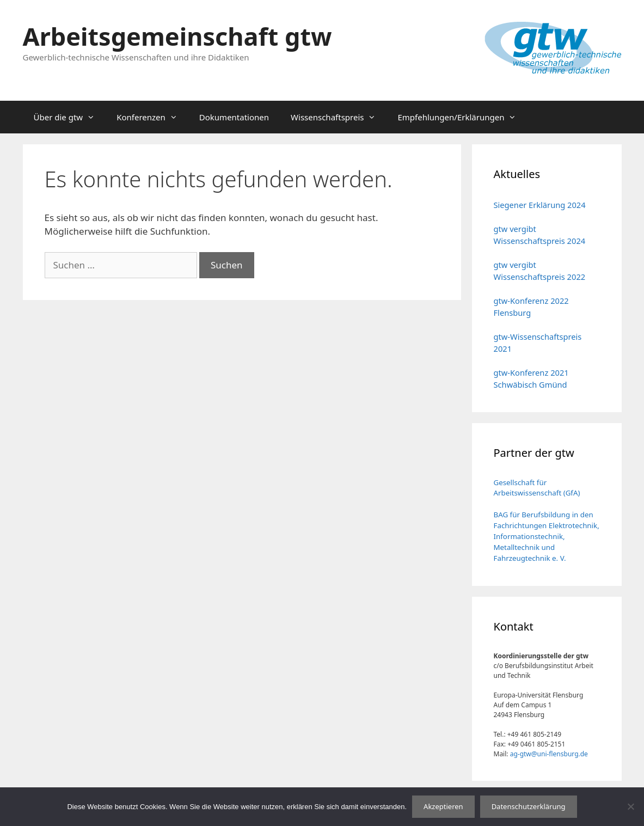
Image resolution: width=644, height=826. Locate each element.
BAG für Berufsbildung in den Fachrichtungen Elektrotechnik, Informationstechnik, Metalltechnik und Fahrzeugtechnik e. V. (547, 536)
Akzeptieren (443, 806)
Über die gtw (70, 117)
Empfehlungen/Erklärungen (462, 117)
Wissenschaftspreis (339, 117)
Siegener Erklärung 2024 (540, 205)
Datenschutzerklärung (529, 806)
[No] (630, 806)
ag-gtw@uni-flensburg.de (549, 754)
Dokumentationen (234, 117)
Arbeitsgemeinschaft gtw (177, 36)
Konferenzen (152, 117)
